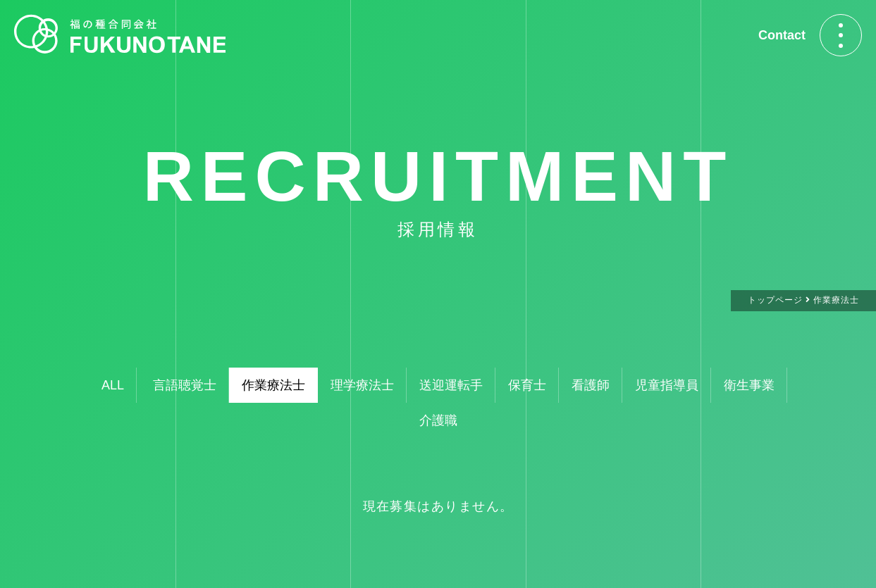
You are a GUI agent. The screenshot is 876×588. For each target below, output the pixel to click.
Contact (782, 35)
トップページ (775, 300)
